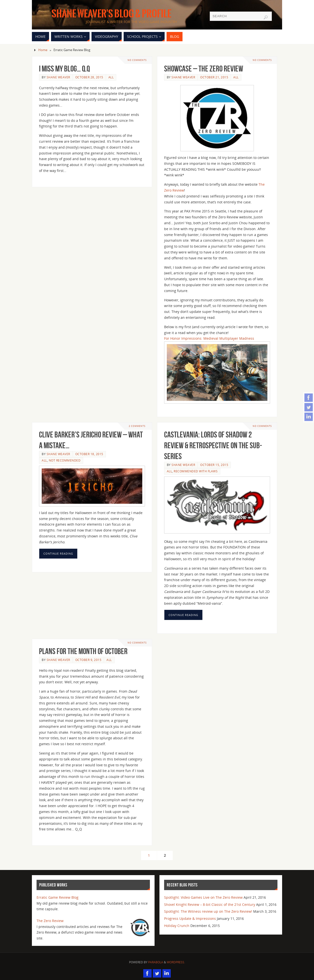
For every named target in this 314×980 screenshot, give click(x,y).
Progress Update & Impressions (190, 918)
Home (43, 50)
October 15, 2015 (214, 465)
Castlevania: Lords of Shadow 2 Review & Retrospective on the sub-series (213, 445)
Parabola (156, 962)
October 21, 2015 (214, 77)
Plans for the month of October (83, 651)
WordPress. (176, 962)
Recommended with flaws (196, 471)
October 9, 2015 (88, 660)
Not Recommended (65, 460)
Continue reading (58, 553)
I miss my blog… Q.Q (64, 69)
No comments (137, 60)
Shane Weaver (58, 77)
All (111, 77)
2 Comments (137, 426)
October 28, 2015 (89, 77)
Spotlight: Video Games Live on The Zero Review (203, 897)
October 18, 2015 (89, 454)
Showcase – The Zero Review (204, 69)
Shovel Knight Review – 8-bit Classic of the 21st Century (210, 904)
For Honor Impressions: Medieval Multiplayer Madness (209, 338)
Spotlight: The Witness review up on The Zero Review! (208, 911)
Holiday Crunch (177, 926)
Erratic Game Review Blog (58, 897)
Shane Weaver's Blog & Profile (111, 14)
